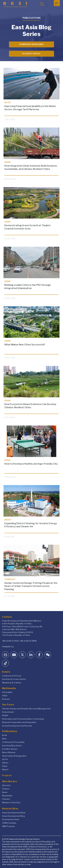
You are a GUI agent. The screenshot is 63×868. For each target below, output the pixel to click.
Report (5, 769)
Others (5, 763)
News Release (9, 752)
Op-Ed (5, 759)
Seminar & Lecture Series (14, 679)
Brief (4, 739)
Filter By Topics (31, 54)
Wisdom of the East (11, 802)
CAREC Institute (9, 823)
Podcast (6, 699)
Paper (5, 766)
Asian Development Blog (13, 816)
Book (4, 735)
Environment (8, 712)
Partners (6, 799)
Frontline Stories (10, 749)
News (5, 792)
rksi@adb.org (8, 646)
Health (5, 715)
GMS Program (9, 826)
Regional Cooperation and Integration (19, 722)
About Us (6, 785)
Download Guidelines (31, 44)
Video (5, 696)
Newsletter (7, 796)
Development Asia (11, 819)
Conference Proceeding (13, 742)
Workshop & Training (12, 683)
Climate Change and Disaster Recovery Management (26, 709)
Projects (7, 775)
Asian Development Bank (14, 813)
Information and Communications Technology (23, 719)
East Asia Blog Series (12, 746)
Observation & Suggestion (14, 756)
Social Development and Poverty (17, 726)
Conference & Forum (12, 676)
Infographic (7, 692)
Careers (6, 789)
